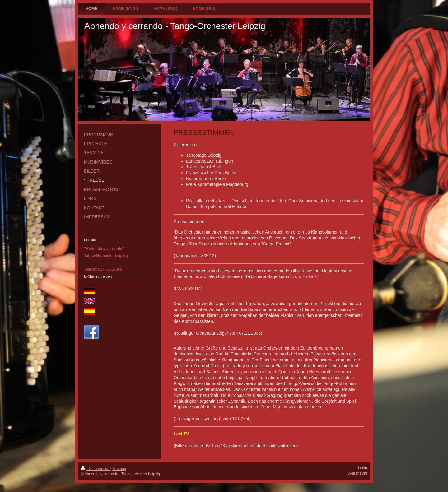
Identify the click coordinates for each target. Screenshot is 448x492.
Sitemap (119, 469)
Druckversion (96, 469)
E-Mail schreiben (98, 276)
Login (363, 468)
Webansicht (357, 473)
